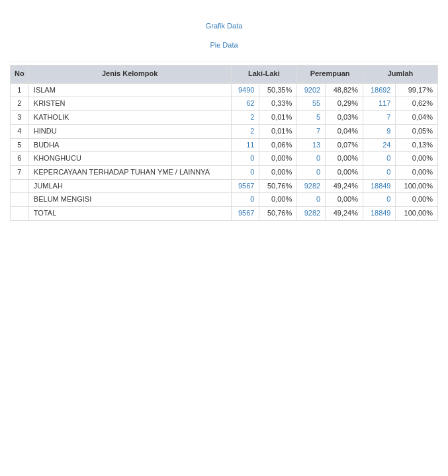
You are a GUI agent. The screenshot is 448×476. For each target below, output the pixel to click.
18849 (381, 186)
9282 (312, 186)
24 (386, 145)
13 (316, 145)
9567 (246, 186)
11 (250, 145)
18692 (381, 90)
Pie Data (224, 45)
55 (316, 103)
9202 (312, 90)
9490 (246, 90)
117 (384, 103)
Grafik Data (224, 26)
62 (250, 103)
